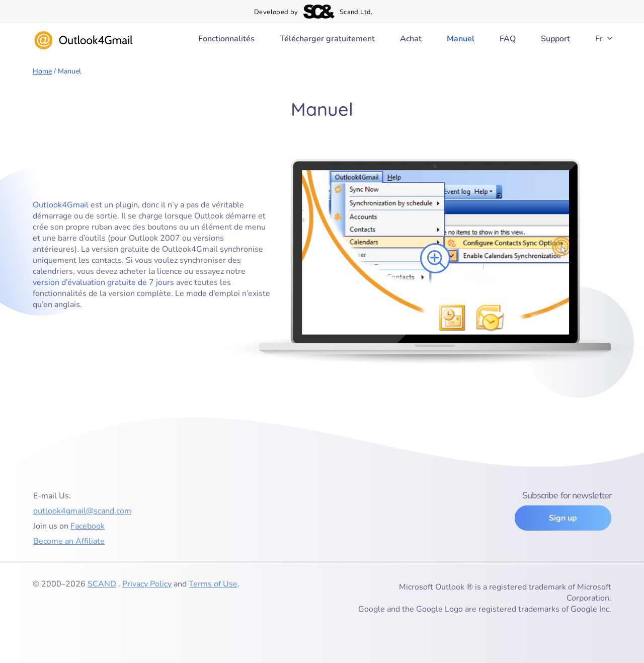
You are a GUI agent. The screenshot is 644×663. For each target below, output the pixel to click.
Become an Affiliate (69, 541)
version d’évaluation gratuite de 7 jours (103, 282)
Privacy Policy (147, 584)
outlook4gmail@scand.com (82, 511)
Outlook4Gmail (61, 205)
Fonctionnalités (226, 39)
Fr (599, 39)
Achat (411, 39)
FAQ (508, 39)
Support (555, 39)
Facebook (88, 526)
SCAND (102, 584)
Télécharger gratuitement (327, 39)
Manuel (461, 39)
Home (42, 71)
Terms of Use (213, 584)
